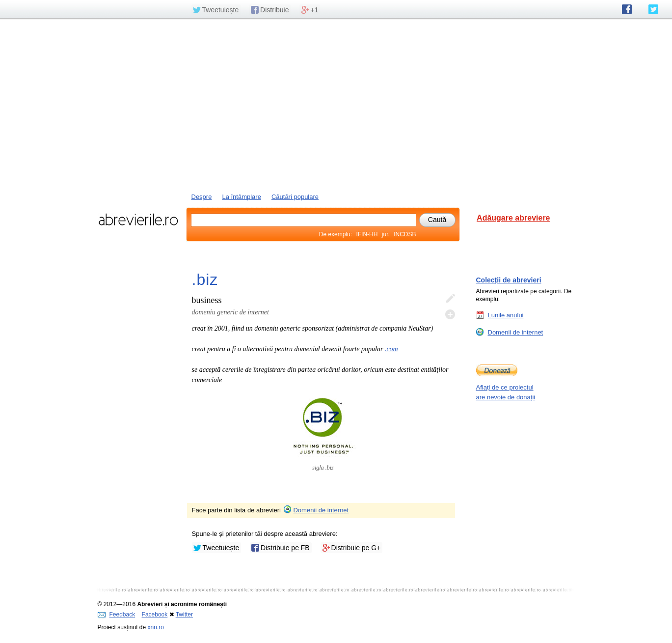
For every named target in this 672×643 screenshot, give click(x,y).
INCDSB (405, 234)
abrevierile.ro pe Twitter (653, 9)
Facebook (155, 615)
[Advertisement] (336, 105)
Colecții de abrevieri (509, 280)
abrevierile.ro (138, 220)
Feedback (117, 615)
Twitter (184, 615)
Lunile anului (506, 315)
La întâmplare (242, 197)
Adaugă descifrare (450, 314)
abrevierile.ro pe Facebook (627, 9)
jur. (386, 234)
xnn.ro (156, 627)
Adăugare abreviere (513, 218)
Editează (450, 299)
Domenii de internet (315, 510)
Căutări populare (295, 197)
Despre (202, 197)
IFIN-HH (367, 234)
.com (391, 349)
